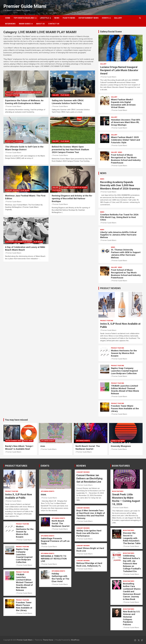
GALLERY (118, 18)
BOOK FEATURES (121, 466)
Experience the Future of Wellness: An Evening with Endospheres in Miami (24, 102)
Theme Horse (48, 640)
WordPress (75, 640)
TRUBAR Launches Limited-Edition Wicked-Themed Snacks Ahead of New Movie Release (125, 390)
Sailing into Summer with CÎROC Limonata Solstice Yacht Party (68, 102)
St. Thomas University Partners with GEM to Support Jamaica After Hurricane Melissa (126, 254)
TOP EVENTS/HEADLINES (24, 18)
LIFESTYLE (44, 18)
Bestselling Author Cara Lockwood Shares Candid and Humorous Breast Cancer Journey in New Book (132, 591)
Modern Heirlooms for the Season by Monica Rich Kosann (124, 353)
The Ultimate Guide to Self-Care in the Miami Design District (24, 148)
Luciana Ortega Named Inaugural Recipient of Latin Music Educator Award (119, 70)
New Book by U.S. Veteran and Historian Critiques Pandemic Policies (132, 618)
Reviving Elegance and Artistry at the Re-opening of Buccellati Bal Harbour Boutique (72, 198)
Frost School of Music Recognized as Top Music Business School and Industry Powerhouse (126, 159)
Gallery (56, 95)
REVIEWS (81, 466)
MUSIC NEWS (28, 441)
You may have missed (16, 420)
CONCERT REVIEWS (12, 190)
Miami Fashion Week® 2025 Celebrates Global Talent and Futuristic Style (125, 140)
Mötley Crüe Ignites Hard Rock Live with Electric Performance (89, 533)
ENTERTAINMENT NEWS (89, 18)
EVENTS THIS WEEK (118, 441)
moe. (43, 446)
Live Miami (19, 141)
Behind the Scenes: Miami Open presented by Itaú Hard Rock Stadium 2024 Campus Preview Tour (70, 149)
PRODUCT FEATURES (16, 466)
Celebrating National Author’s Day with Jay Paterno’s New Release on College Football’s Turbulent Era (132, 563)
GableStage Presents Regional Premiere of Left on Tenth (55, 541)
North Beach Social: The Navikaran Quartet (88, 448)
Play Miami (65, 95)
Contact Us (54, 24)
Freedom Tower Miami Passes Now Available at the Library (125, 408)
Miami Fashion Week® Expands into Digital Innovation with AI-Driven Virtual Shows (123, 103)
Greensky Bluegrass (121, 446)
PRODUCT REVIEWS (110, 288)
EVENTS (105, 18)
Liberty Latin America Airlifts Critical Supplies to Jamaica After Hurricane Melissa (118, 235)
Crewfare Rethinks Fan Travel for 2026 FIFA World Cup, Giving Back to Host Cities (119, 217)
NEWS (57, 18)
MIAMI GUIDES (25, 24)
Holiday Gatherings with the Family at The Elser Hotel (60, 577)
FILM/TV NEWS (69, 18)
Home (8, 18)
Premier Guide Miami (25, 6)
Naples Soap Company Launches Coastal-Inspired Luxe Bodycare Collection (124, 371)
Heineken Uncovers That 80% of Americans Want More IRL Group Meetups (126, 122)
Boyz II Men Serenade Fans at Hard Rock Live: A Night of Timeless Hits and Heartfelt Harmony (91, 514)
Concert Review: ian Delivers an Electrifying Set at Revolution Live (89, 479)
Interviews (10, 24)
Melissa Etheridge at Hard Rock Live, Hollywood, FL (89, 564)
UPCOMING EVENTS (48, 441)
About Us (40, 24)
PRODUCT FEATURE (12, 95)
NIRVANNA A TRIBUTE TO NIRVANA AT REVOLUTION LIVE (54, 559)
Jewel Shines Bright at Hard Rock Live (90, 550)
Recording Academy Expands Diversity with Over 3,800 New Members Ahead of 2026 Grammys (120, 185)
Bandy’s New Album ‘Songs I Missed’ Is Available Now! (19, 448)
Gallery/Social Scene (111, 32)
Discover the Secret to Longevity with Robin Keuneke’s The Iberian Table (132, 538)
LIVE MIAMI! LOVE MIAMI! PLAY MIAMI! (28, 92)
